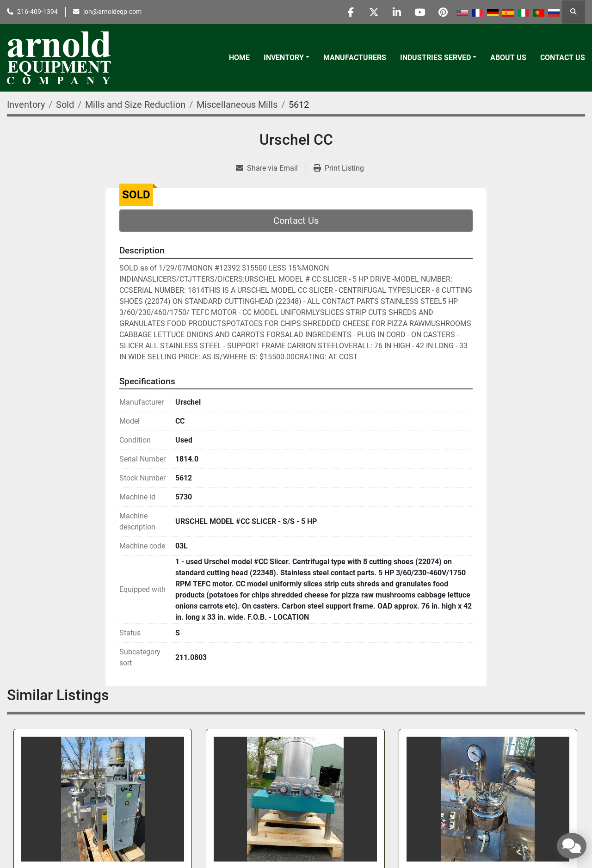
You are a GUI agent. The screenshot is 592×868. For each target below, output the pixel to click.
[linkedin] (395, 12)
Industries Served (435, 58)
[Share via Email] (271, 168)
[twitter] (372, 12)
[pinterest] (443, 12)
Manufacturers (355, 58)
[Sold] (65, 105)
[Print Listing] (339, 168)
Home (239, 58)
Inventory (284, 58)
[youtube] (419, 12)
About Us (508, 58)
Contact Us (563, 58)
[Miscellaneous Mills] (237, 105)
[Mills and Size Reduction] (135, 105)
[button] (287, 58)
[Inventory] (26, 105)
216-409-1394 (37, 12)
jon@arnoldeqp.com (112, 12)
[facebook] (348, 12)
